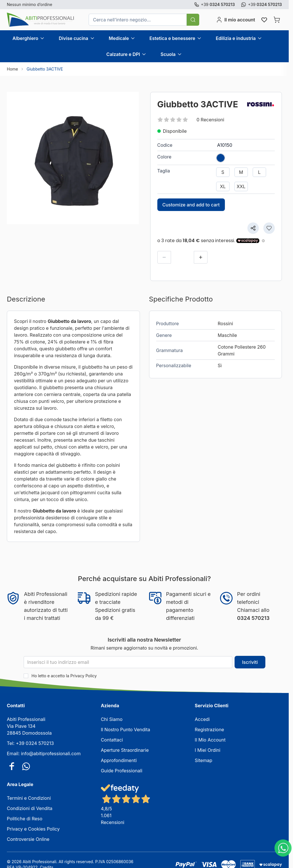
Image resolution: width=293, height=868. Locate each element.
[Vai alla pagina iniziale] (40, 20)
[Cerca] (193, 20)
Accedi (202, 719)
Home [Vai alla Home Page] (12, 69)
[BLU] (221, 156)
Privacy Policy (84, 676)
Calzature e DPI (123, 54)
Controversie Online (28, 839)
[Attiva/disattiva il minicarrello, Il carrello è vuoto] (277, 20)
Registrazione (209, 730)
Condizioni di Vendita (30, 808)
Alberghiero (25, 38)
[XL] (223, 186)
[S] (223, 172)
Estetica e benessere (172, 38)
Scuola (168, 54)
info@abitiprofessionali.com (51, 754)
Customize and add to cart (191, 205)
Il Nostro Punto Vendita (126, 730)
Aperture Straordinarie (125, 750)
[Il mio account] (235, 20)
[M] (241, 172)
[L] (259, 172)
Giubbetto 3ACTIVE (45, 69)
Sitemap (203, 760)
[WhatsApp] (283, 848)
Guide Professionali (122, 771)
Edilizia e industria (236, 38)
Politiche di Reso (25, 819)
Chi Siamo (112, 719)
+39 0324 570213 (35, 743)
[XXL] (241, 186)
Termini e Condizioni (29, 798)
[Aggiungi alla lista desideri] (269, 228)
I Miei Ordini (207, 750)
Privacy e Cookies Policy (33, 829)
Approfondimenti (119, 760)
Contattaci (112, 740)
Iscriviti (250, 662)
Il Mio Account (210, 740)
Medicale (119, 38)
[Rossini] (261, 104)
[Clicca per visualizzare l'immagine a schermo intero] (73, 158)
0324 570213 (253, 618)
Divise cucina (73, 38)
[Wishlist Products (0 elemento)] (264, 20)
